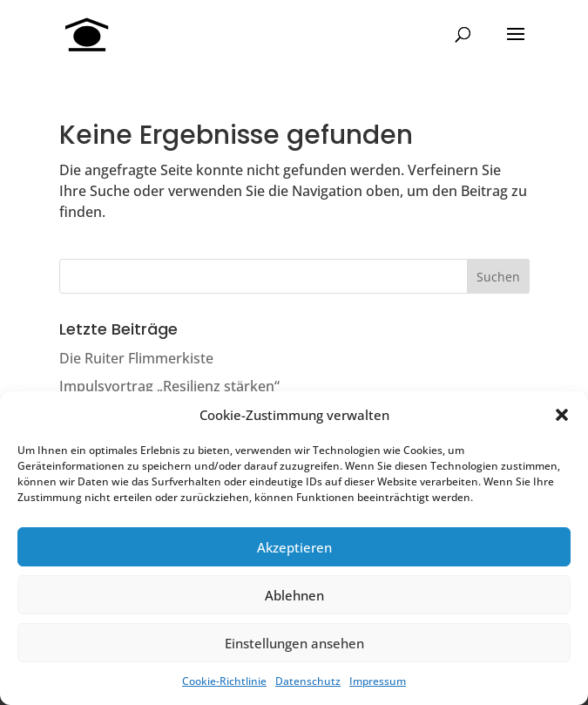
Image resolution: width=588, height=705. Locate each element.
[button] (562, 415)
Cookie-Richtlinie (224, 681)
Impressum (378, 681)
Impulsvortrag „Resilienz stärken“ (169, 386)
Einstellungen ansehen (294, 643)
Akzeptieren (294, 547)
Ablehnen (294, 595)
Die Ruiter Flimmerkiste (136, 358)
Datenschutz (308, 681)
